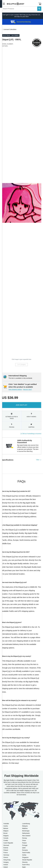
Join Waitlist (22, 405)
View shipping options (15, 389)
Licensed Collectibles (10, 29)
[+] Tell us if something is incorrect (31, 434)
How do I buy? (27, 389)
